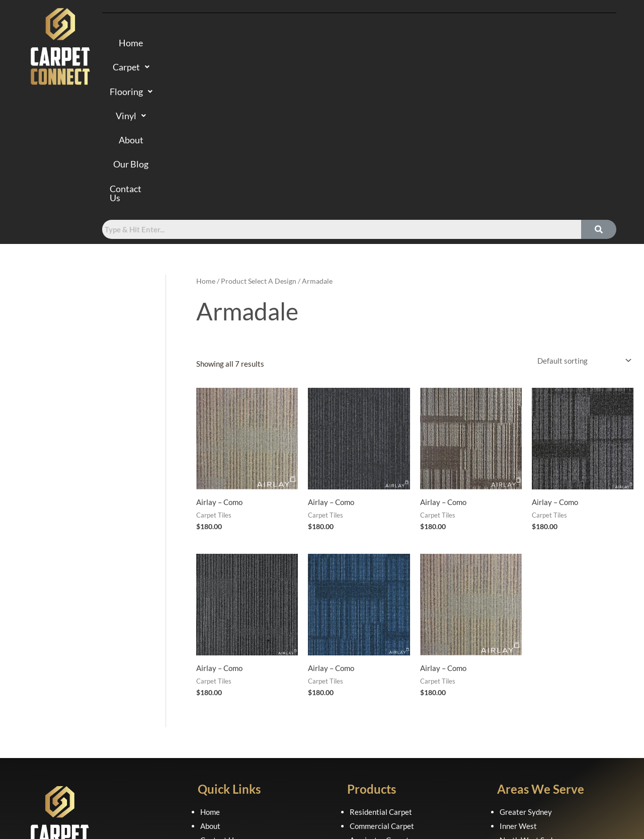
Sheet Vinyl (369, 744)
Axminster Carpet (379, 688)
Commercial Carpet (382, 674)
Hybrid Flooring (375, 702)
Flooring (300, 44)
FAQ (208, 702)
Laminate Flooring (380, 716)
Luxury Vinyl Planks (382, 730)
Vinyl (357, 44)
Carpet (238, 44)
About (405, 44)
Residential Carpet (381, 660)
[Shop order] (582, 209)
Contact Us (520, 44)
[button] (238, 44)
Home (187, 44)
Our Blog (456, 44)
